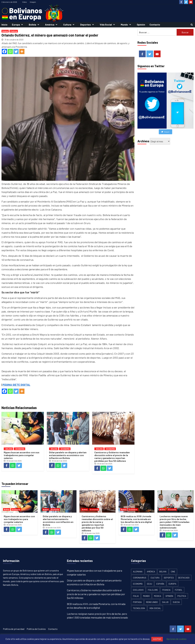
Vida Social (108, 25)
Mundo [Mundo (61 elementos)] (146, 596)
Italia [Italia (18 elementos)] (136, 596)
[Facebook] (4, 51)
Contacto (155, 25)
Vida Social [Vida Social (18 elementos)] (155, 608)
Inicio (4, 25)
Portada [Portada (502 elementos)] (137, 602)
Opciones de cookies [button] (177, 639)
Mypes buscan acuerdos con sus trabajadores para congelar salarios (22, 455)
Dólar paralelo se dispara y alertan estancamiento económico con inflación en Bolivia (68, 455)
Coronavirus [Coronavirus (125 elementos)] (140, 578)
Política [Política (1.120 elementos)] (182, 596)
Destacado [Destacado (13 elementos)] (184, 578)
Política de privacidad (14, 629)
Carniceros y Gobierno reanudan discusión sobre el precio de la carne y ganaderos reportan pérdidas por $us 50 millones (112, 457)
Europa (18, 25)
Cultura (69, 25)
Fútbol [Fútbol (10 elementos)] (179, 590)
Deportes (88, 25)
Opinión (141, 25)
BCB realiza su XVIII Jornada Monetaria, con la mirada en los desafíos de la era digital (136, 519)
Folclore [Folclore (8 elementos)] (153, 590)
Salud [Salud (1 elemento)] (165, 602)
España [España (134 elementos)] (160, 584)
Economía (20, 449)
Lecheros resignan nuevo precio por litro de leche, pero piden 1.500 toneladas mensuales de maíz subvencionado (175, 522)
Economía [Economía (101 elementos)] (138, 584)
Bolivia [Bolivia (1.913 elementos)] (163, 572)
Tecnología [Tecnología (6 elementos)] (139, 608)
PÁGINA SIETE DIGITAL (16, 385)
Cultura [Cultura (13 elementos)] (155, 578)
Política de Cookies (36, 629)
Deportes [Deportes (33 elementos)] (169, 578)
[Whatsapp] (10, 51)
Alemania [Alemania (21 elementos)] (138, 572)
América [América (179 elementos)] (151, 572)
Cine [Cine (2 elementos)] (173, 572)
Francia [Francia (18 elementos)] (166, 590)
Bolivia (35, 25)
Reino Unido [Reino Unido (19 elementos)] (152, 602)
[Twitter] (16, 51)
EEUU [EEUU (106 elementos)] (150, 584)
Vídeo (25, 2)
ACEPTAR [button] (157, 639)
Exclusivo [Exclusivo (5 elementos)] (138, 590)
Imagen (33, 2)
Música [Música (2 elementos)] (158, 596)
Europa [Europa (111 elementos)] (172, 584)
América (52, 25)
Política (14, 31)
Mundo (127, 25)
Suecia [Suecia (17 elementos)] (176, 602)
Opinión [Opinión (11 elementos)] (169, 596)
